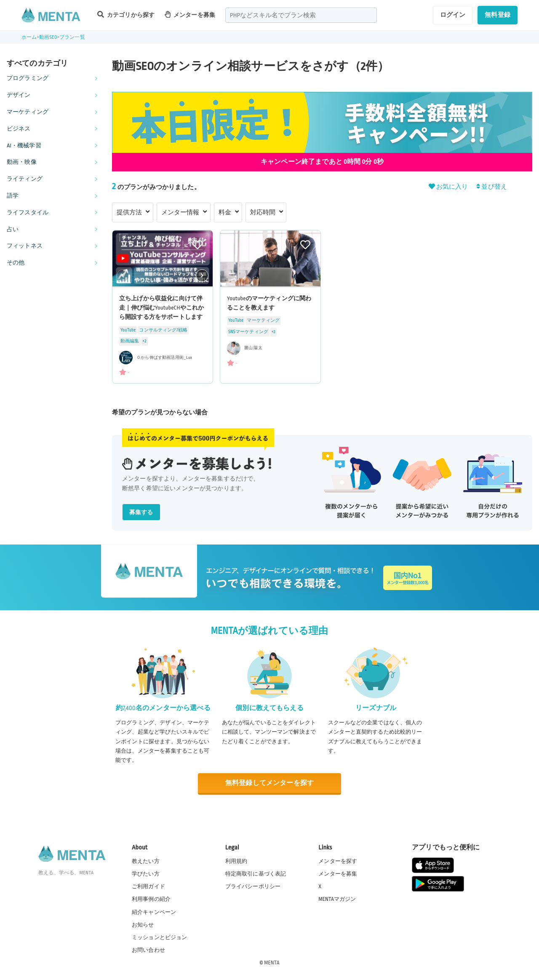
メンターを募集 (190, 15)
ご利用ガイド (148, 887)
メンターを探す (338, 861)
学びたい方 (146, 874)
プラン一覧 (72, 37)
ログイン (453, 15)
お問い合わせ (148, 950)
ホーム (29, 37)
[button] (202, 276)
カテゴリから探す (126, 15)
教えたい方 (146, 861)
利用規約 (236, 861)
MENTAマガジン (337, 899)
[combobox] (301, 15)
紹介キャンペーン (154, 912)
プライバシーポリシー (253, 887)
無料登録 (498, 15)
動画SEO (48, 37)
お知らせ (143, 925)
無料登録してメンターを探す (269, 783)
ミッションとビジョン (160, 937)
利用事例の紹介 (151, 899)
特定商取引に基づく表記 (256, 874)
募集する (141, 512)
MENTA (272, 963)
